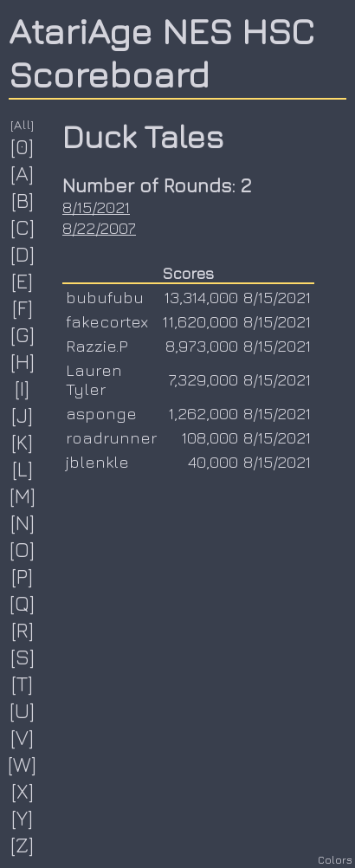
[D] (23, 254)
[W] (23, 764)
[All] (23, 124)
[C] (23, 227)
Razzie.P (97, 346)
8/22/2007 (99, 228)
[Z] (23, 845)
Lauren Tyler (94, 379)
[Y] (23, 818)
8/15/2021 (96, 207)
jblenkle (97, 462)
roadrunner (111, 437)
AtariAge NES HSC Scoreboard (161, 52)
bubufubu (105, 297)
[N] (23, 522)
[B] (23, 200)
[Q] (23, 603)
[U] (23, 710)
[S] (23, 657)
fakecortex (107, 321)
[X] (23, 791)
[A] (23, 173)
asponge (101, 413)
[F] (23, 308)
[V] (23, 737)
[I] (23, 388)
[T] (23, 683)
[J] (23, 415)
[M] (23, 496)
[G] (23, 334)
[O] (23, 549)
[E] (23, 281)
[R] (23, 630)
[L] (23, 469)
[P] (23, 576)
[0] (23, 146)
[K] (23, 442)
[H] (23, 361)
